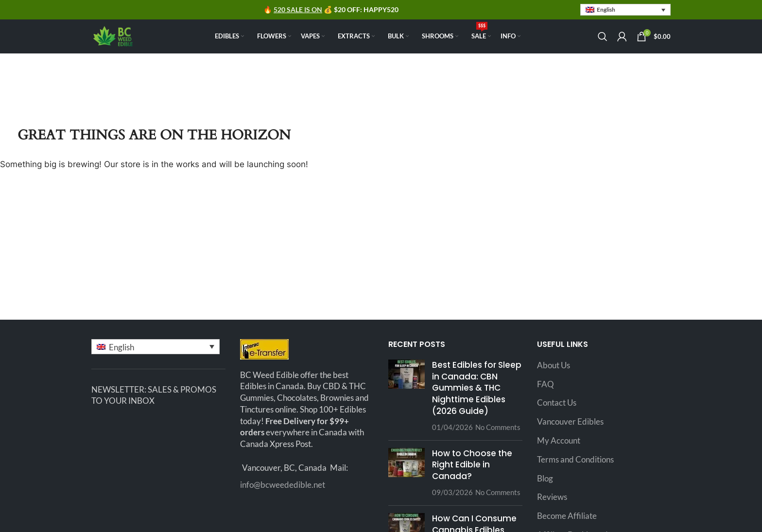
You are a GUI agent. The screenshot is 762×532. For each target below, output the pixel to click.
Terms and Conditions (575, 459)
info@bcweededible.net (283, 485)
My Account (559, 440)
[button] (625, 10)
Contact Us (557, 403)
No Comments (498, 427)
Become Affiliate (567, 516)
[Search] (603, 36)
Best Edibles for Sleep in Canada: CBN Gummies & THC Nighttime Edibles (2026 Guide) (477, 388)
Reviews (552, 497)
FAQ (546, 384)
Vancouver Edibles (570, 421)
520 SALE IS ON (298, 9)
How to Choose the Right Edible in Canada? (472, 465)
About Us (554, 365)
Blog (545, 478)
